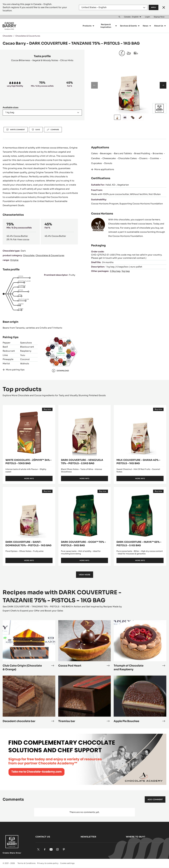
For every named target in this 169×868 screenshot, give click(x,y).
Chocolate (7, 36)
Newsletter (88, 837)
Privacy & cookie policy (48, 863)
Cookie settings (67, 863)
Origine (14, 260)
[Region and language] (113, 7)
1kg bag (126, 271)
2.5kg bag (115, 271)
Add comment (155, 799)
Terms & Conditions (27, 863)
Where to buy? (136, 837)
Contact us (43, 837)
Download (60, 371)
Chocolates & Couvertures (28, 36)
